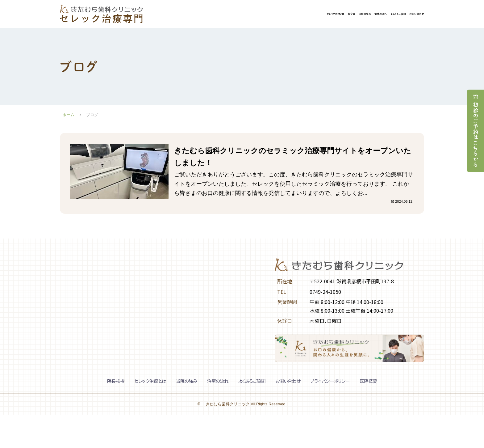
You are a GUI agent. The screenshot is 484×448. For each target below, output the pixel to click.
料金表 (260, 15)
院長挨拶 (116, 382)
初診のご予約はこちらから (476, 135)
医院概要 (368, 382)
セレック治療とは (224, 15)
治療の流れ (326, 15)
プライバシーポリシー (330, 382)
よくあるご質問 (366, 15)
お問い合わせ (408, 15)
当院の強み (290, 15)
